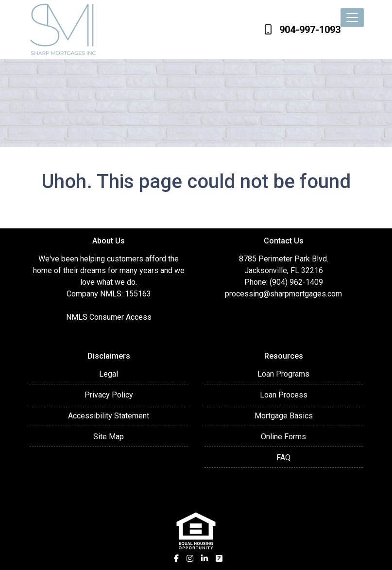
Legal (109, 374)
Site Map (109, 437)
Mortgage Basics (284, 416)
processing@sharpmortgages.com (283, 294)
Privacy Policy (109, 395)
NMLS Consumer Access (109, 317)
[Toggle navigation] (352, 17)
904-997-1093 (302, 30)
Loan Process (284, 395)
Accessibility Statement (109, 416)
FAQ (283, 458)
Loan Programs (283, 374)
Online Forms (283, 437)
